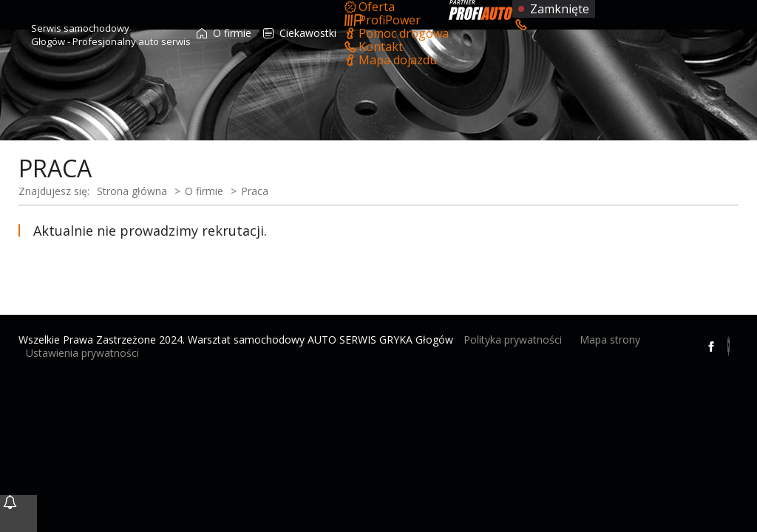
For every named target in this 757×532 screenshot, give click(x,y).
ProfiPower (381, 20)
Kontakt (373, 47)
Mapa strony (610, 340)
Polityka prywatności (513, 340)
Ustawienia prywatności (82, 353)
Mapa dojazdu (390, 60)
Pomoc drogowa (396, 33)
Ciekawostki (300, 33)
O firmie (224, 33)
